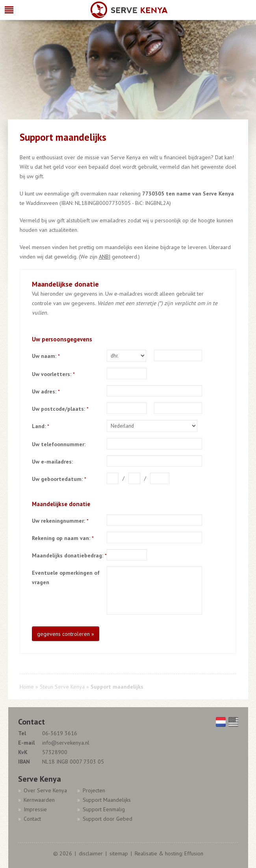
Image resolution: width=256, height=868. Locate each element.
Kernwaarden (39, 800)
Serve (129, 10)
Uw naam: (46, 356)
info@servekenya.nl (66, 743)
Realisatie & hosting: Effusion (169, 853)
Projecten (94, 790)
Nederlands (221, 722)
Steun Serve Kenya (62, 687)
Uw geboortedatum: (59, 479)
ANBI (105, 257)
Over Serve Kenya (45, 790)
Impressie (35, 809)
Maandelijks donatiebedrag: (69, 555)
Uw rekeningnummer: (60, 521)
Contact (32, 819)
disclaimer (91, 853)
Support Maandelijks (107, 800)
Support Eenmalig (104, 809)
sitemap (119, 853)
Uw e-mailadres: (52, 462)
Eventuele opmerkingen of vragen (66, 577)
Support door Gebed (108, 819)
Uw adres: (46, 391)
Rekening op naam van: (63, 538)
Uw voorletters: (53, 374)
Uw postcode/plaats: (60, 409)
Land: (41, 426)
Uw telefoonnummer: (59, 444)
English (233, 722)
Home (27, 687)
